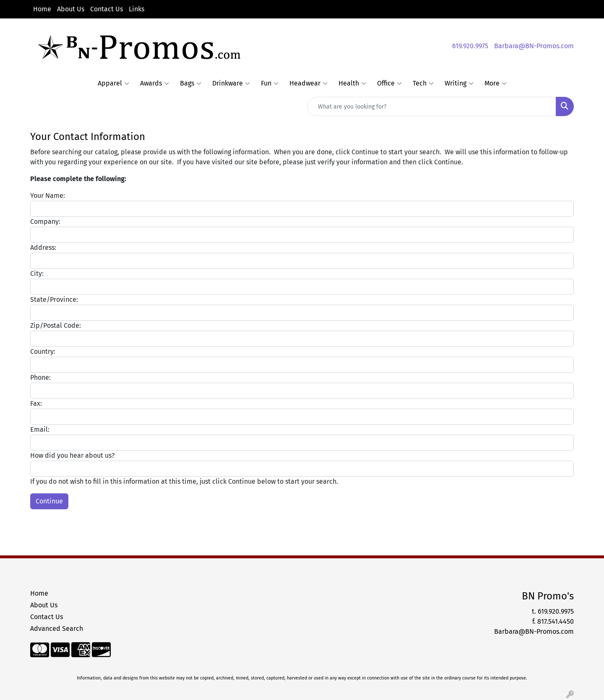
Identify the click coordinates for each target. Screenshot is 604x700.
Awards (155, 83)
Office (389, 83)
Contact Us (107, 9)
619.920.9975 (470, 46)
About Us (71, 9)
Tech (423, 83)
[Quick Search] (432, 106)
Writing (459, 83)
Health (352, 83)
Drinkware (231, 83)
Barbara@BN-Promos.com (534, 46)
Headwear (309, 83)
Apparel (113, 83)
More (496, 83)
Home (42, 9)
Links (137, 9)
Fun (270, 83)
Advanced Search (57, 629)
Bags (191, 83)
